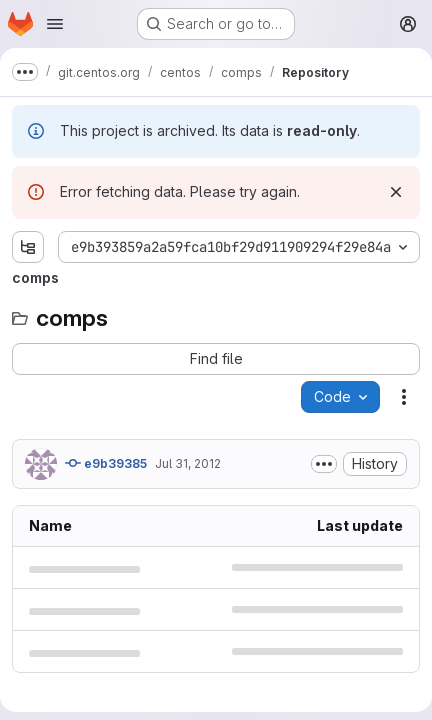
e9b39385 (106, 463)
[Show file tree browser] (28, 247)
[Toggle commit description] (324, 464)
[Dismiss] (396, 192)
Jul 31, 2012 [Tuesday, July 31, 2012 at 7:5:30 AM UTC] (188, 463)
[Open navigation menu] (55, 24)
